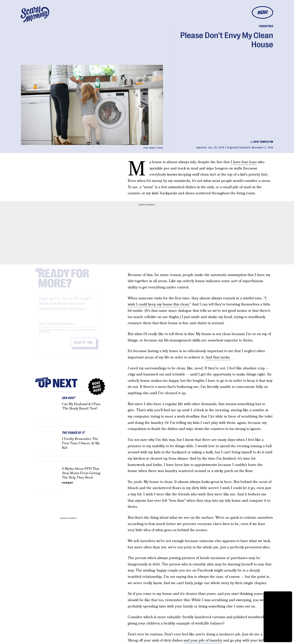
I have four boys (244, 162)
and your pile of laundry (203, 640)
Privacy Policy (44, 335)
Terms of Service (87, 333)
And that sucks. (218, 357)
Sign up (80, 346)
